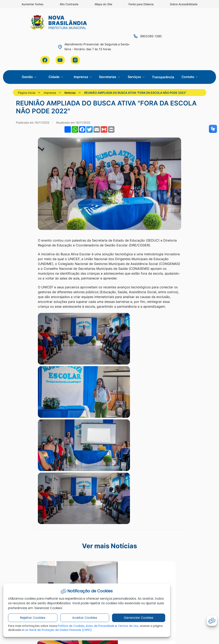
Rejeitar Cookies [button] (29, 620)
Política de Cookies (73, 628)
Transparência (163, 42)
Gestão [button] (28, 42)
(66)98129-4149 (182, 544)
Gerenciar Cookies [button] (121, 620)
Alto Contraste (69, 4)
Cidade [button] (54, 42)
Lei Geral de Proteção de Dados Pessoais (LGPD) (83, 632)
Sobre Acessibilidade (184, 4)
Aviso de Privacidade (102, 628)
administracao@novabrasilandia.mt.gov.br (182, 533)
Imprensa (51, 58)
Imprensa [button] (81, 42)
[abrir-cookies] (212, 621)
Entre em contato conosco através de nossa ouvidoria (182, 523)
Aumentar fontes (32, 4)
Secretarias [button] (108, 42)
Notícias (71, 58)
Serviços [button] (135, 42)
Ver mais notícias (109, 459)
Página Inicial (28, 58)
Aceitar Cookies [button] (74, 620)
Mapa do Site (103, 4)
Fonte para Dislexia (141, 4)
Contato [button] (188, 42)
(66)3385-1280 (87, 21)
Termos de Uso (130, 628)
